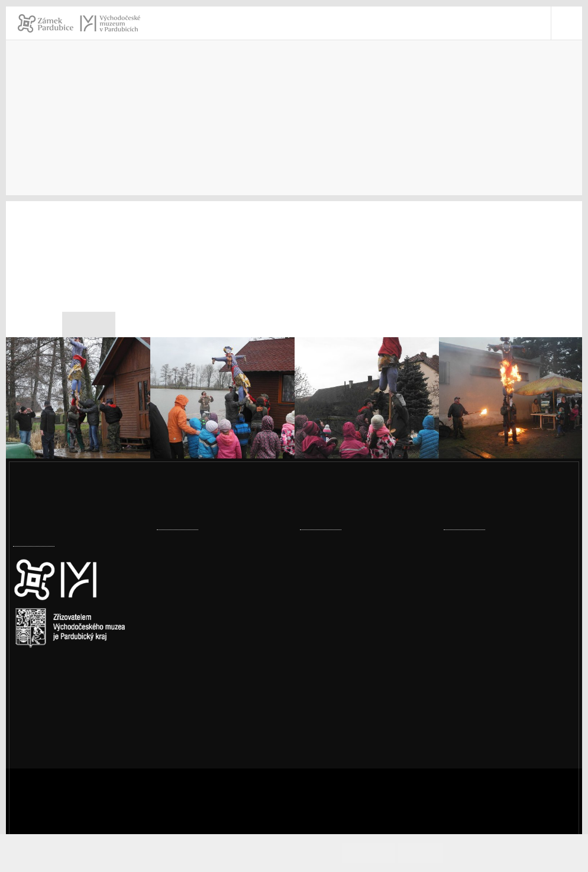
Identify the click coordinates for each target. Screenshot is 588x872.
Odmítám (426, 853)
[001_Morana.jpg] (78, 413)
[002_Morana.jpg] (222, 413)
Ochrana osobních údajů (511, 731)
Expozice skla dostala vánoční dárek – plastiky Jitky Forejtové (220, 577)
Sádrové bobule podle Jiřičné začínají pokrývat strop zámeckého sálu (217, 712)
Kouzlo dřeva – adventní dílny (362, 614)
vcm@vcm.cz (486, 685)
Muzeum (385, 116)
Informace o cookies (496, 853)
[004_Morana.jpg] (511, 413)
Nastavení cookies (53, 704)
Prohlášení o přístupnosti (513, 716)
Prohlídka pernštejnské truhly (363, 650)
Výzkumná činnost (472, 116)
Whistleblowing (493, 746)
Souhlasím (374, 853)
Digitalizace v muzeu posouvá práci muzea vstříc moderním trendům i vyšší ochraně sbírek (222, 645)
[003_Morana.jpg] (367, 413)
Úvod (327, 116)
